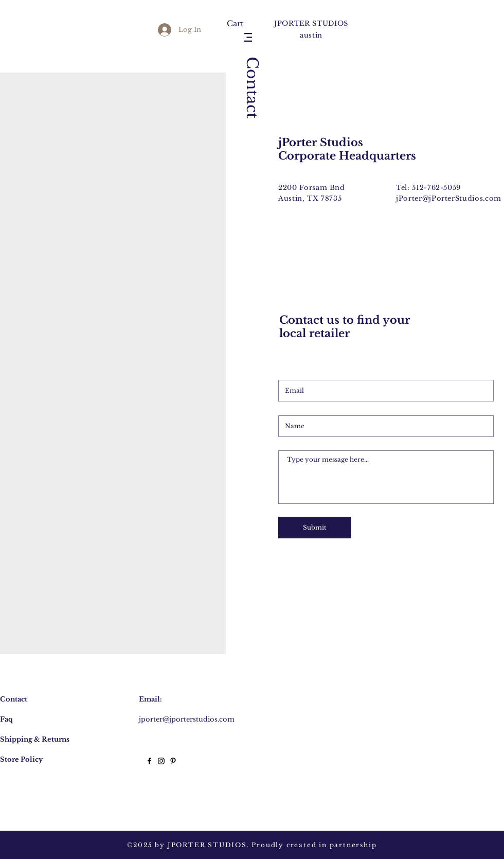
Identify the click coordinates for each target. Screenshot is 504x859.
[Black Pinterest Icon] (173, 761)
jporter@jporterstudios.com (187, 719)
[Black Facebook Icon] (149, 761)
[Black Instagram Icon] (161, 761)
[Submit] (315, 528)
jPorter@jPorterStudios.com (449, 198)
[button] (239, 24)
